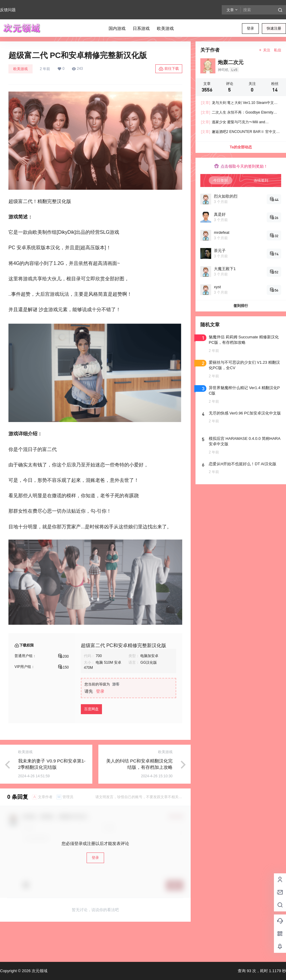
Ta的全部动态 (241, 147)
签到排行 (241, 306)
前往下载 (169, 69)
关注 (264, 50)
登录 (250, 28)
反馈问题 (8, 10)
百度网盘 (91, 709)
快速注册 (274, 28)
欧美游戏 (21, 69)
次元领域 (39, 971)
